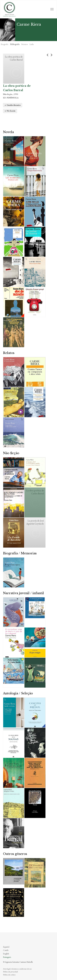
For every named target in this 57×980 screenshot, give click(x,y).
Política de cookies (9, 975)
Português (7, 957)
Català (6, 950)
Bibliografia (15, 44)
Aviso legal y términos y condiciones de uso (17, 969)
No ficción (11, 111)
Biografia (4, 44)
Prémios (24, 44)
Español (6, 947)
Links (32, 44)
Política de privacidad (10, 972)
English (6, 954)
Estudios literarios (14, 105)
